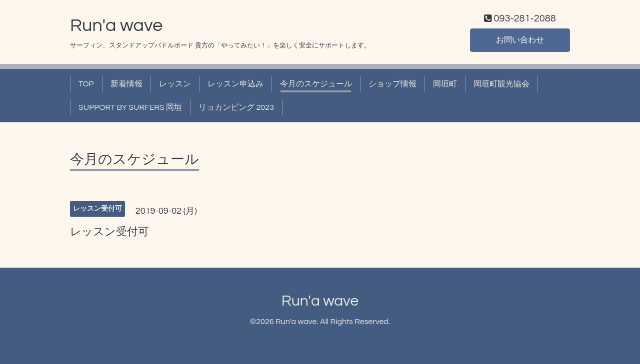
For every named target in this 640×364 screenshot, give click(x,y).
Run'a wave (116, 25)
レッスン (175, 84)
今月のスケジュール (316, 84)
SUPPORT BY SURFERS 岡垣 (130, 107)
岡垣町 (445, 84)
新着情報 (126, 84)
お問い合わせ (520, 40)
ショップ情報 (392, 84)
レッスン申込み (235, 84)
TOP (86, 84)
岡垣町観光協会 (501, 84)
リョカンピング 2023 (236, 107)
